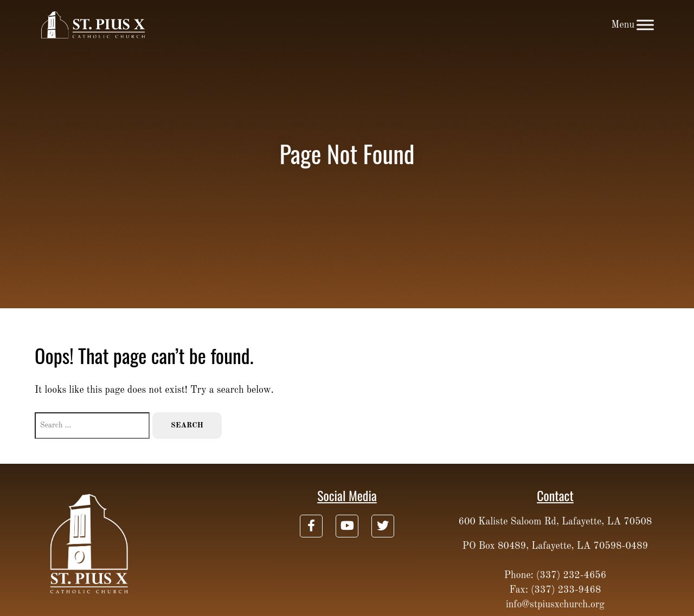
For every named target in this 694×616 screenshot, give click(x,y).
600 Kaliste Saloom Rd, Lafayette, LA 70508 (555, 522)
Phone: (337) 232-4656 (555, 575)
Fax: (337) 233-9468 (555, 590)
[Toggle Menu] (645, 25)
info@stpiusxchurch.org (555, 605)
